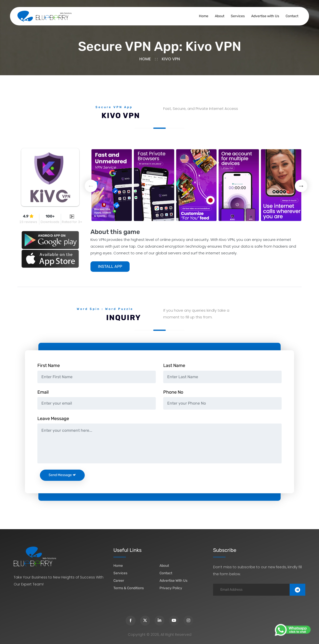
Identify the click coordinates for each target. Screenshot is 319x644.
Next (301, 186)
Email (43, 392)
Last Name (174, 365)
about (164, 566)
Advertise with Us (265, 16)
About (220, 16)
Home (204, 16)
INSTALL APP (110, 266)
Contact (292, 16)
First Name (49, 365)
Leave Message (53, 419)
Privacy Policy (171, 588)
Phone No (173, 392)
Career (119, 581)
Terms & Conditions (129, 588)
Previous (91, 186)
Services (238, 16)
